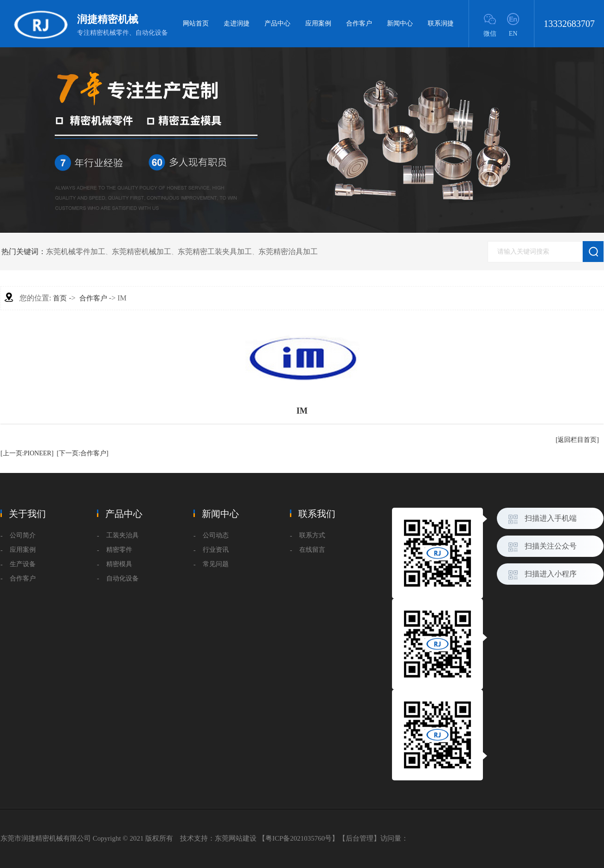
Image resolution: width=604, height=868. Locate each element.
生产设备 (23, 564)
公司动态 (216, 535)
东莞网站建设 (236, 838)
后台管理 (360, 838)
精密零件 (119, 550)
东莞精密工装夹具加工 (215, 252)
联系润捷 (441, 23)
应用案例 (318, 23)
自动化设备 (122, 578)
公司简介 (23, 535)
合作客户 (359, 23)
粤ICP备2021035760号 (299, 838)
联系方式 (312, 535)
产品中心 (277, 23)
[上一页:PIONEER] (27, 453)
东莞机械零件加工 (76, 252)
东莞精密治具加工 (288, 252)
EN (513, 34)
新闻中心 (400, 23)
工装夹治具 (122, 535)
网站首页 (196, 23)
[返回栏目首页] (577, 440)
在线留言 (312, 550)
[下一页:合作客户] (82, 453)
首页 (60, 298)
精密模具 (119, 564)
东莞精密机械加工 (141, 252)
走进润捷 (237, 23)
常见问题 (216, 564)
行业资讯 (216, 550)
